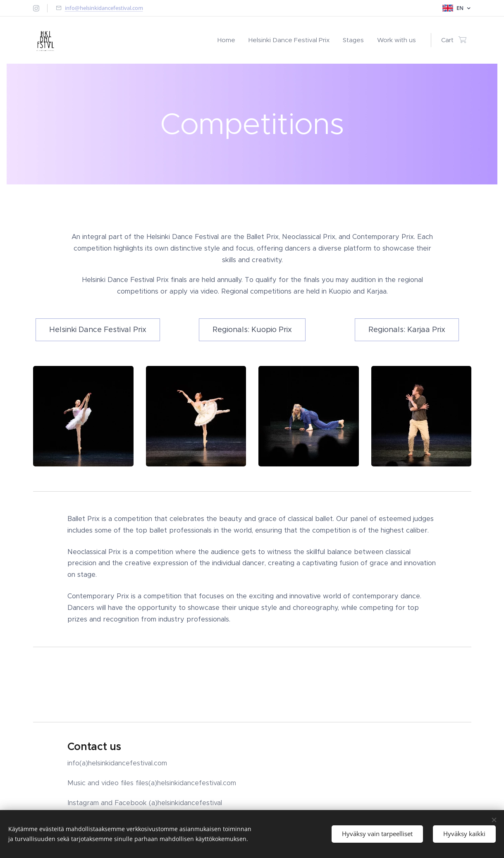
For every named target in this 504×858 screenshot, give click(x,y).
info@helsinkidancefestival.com (104, 8)
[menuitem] (229, 40)
